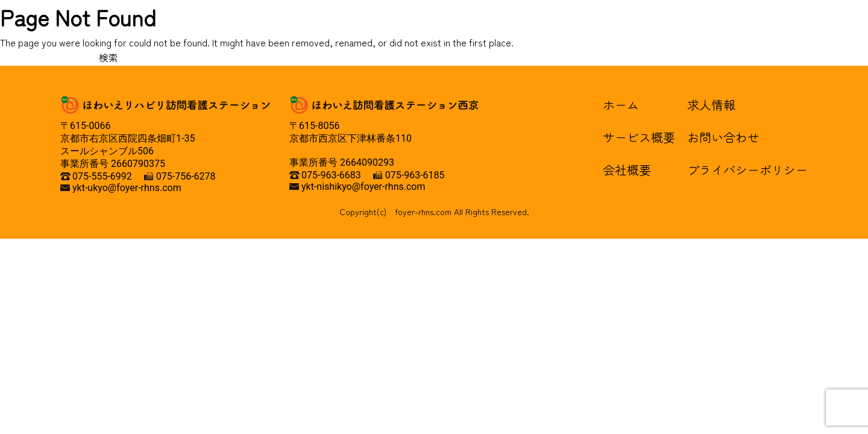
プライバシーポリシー (747, 170)
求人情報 (711, 105)
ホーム (621, 105)
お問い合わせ (723, 137)
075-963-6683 (331, 175)
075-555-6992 (102, 176)
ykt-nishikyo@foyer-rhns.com (363, 187)
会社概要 (627, 170)
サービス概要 (639, 137)
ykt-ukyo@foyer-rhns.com (127, 188)
